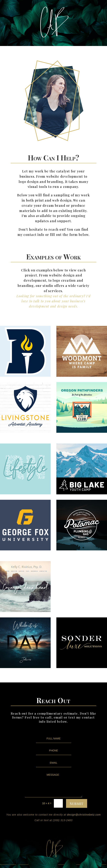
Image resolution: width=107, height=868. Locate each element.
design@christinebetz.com (84, 815)
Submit (77, 803)
